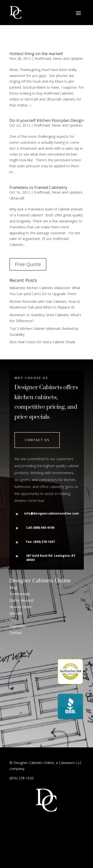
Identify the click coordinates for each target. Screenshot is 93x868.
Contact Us (37, 440)
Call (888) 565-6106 (40, 528)
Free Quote (28, 264)
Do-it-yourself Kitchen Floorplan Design (46, 120)
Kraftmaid (43, 58)
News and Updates (68, 58)
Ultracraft (17, 198)
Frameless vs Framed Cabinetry (38, 187)
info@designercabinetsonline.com (51, 513)
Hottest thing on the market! (36, 54)
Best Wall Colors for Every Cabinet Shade (42, 342)
